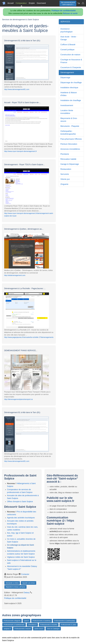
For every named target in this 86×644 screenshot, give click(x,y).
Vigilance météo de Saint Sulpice (21, 557)
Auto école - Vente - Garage (69, 38)
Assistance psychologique (66, 30)
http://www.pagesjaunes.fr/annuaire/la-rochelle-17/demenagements (29, 337)
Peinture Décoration (69, 144)
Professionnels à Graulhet (49, 625)
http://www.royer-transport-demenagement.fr (20, 151)
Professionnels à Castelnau (42, 621)
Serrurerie (65, 174)
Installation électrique (69, 88)
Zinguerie (64, 184)
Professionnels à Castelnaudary (65, 621)
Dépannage (65, 78)
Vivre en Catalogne (53, 629)
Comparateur (21, 3)
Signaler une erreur (29, 583)
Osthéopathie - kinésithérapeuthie (68, 133)
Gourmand (41, 3)
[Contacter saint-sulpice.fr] (83, 3)
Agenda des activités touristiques (21, 518)
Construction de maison (70, 55)
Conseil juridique (67, 50)
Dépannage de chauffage (71, 83)
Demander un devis (12, 583)
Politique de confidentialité (64, 11)
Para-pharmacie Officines (71, 139)
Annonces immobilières (70, 149)
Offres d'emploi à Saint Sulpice (20, 502)
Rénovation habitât (68, 159)
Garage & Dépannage (70, 164)
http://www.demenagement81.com (17, 89)
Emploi (32, 3)
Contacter (25, 574)
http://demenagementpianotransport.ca (18, 399)
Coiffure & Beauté (68, 45)
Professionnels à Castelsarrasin (14, 625)
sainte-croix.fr (39, 629)
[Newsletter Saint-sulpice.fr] (79, 3)
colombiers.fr (32, 625)
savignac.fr (7, 629)
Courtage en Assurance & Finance (71, 61)
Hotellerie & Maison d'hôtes (69, 94)
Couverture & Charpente (71, 67)
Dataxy (27, 593)
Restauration (66, 169)
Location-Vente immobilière (67, 112)
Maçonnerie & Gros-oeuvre (69, 120)
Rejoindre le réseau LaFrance (15, 587)
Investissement (67, 105)
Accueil (11, 3)
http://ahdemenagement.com (15, 275)
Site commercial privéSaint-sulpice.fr (68, 3)
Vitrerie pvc (65, 179)
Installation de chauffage (71, 100)
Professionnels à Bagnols (12, 621)
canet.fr (26, 621)
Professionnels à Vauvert (23, 629)
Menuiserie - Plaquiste (70, 126)
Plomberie (65, 154)
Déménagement (67, 72)
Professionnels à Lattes (69, 625)
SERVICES (65, 22)
